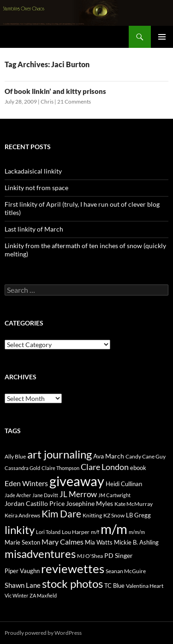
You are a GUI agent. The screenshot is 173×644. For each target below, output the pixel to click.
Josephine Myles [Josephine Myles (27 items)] (89, 503)
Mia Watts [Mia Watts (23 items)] (99, 542)
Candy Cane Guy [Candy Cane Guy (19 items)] (146, 456)
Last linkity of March (34, 229)
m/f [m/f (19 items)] (95, 532)
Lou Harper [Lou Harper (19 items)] (76, 532)
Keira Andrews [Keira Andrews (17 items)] (22, 515)
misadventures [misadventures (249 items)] (40, 554)
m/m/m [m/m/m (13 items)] (137, 532)
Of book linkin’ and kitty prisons (55, 91)
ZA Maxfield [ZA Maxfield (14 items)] (43, 595)
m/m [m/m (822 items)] (114, 529)
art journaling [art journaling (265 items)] (60, 454)
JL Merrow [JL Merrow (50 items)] (78, 494)
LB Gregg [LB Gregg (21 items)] (138, 515)
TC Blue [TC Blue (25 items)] (114, 586)
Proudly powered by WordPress (43, 633)
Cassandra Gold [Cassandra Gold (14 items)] (22, 468)
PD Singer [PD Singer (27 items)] (119, 555)
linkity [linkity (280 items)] (20, 530)
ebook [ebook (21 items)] (138, 468)
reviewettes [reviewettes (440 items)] (73, 569)
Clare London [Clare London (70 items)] (105, 467)
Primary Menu (162, 37)
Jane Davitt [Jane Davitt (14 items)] (45, 495)
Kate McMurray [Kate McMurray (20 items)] (134, 504)
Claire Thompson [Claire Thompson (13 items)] (60, 468)
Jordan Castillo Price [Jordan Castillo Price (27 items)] (35, 503)
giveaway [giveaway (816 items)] (77, 481)
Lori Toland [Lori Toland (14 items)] (48, 532)
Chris (47, 102)
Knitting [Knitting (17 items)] (92, 515)
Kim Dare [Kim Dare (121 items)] (61, 514)
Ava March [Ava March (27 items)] (109, 456)
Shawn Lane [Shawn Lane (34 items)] (23, 585)
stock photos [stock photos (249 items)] (72, 583)
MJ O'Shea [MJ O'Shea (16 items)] (90, 556)
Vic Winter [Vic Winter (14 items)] (16, 595)
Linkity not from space (36, 188)
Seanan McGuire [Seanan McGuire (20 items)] (126, 571)
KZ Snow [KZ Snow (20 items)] (114, 515)
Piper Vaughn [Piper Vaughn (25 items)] (22, 571)
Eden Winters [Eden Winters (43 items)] (26, 483)
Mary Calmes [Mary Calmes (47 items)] (63, 542)
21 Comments (74, 102)
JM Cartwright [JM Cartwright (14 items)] (114, 495)
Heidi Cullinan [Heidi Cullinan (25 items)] (124, 484)
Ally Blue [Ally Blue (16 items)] (15, 456)
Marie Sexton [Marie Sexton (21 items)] (22, 542)
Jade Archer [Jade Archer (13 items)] (18, 495)
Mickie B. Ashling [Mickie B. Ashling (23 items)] (136, 542)
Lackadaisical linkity (33, 171)
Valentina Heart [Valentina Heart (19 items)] (145, 586)
